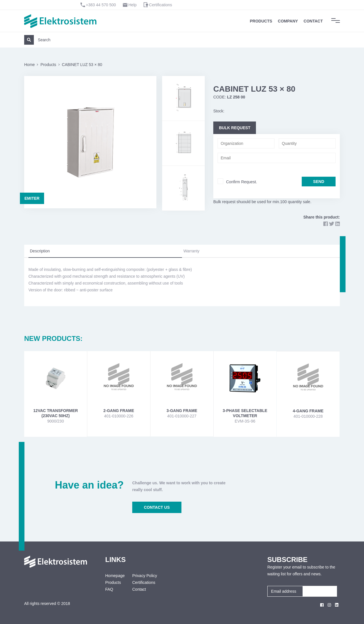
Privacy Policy (145, 576)
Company (288, 21)
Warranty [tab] (191, 251)
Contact (313, 21)
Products (261, 21)
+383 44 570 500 (101, 5)
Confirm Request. (242, 182)
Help (132, 5)
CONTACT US (157, 507)
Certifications (161, 5)
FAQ (109, 589)
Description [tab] (40, 251)
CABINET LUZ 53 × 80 (82, 65)
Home (29, 65)
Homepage (114, 576)
